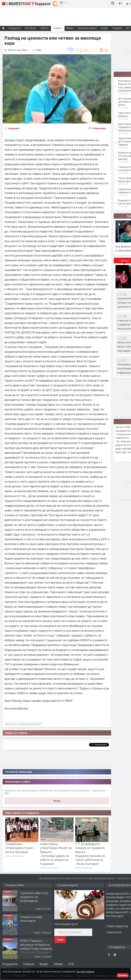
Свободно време (87, 28)
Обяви (58, 964)
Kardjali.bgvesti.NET (30, 724)
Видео (44, 964)
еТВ (71, 964)
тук (7, 793)
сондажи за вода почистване (31, 919)
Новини (57, 28)
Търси (60, 940)
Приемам (123, 975)
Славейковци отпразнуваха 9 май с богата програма (20, 848)
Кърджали (14, 128)
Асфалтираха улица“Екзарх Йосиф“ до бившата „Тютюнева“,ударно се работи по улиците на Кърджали (56, 854)
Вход (57, 801)
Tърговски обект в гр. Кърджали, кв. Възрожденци (34, 897)
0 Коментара (99, 128)
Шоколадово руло (66, 924)
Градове (117, 28)
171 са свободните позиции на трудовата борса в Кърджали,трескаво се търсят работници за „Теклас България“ (90, 854)
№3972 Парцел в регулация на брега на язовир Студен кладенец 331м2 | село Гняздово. (36, 947)
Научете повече (85, 971)
